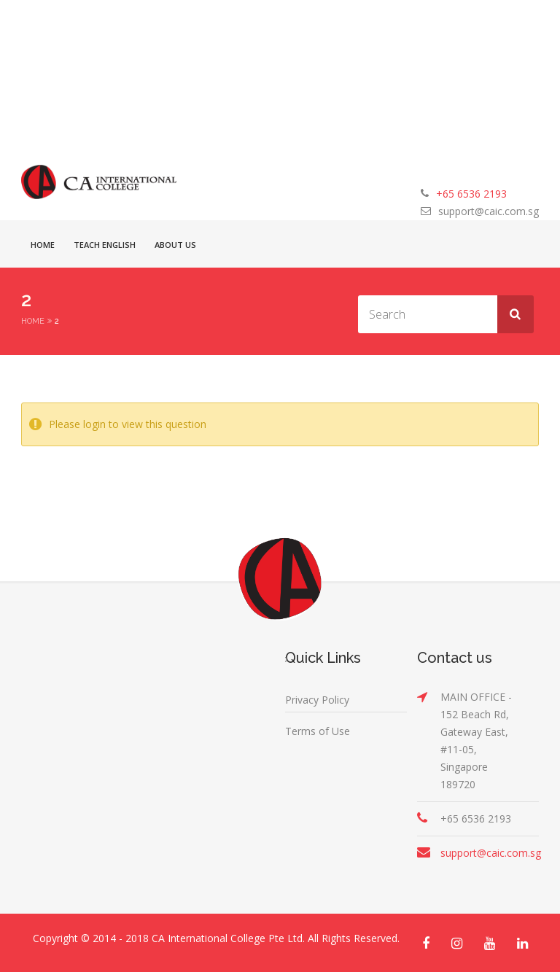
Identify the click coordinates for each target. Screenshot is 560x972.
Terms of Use (318, 731)
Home (43, 245)
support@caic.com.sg (489, 211)
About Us (175, 245)
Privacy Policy (317, 700)
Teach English (105, 245)
